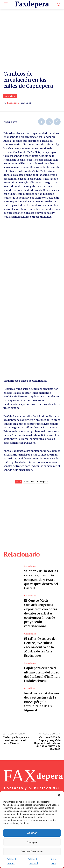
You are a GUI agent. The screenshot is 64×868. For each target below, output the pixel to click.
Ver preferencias (32, 852)
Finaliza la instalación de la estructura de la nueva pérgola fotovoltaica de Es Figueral (42, 684)
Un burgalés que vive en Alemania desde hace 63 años (16, 723)
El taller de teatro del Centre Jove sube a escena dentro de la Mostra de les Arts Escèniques (40, 630)
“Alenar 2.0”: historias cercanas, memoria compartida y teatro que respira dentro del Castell (41, 562)
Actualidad (10, 79)
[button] (59, 795)
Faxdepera (13, 86)
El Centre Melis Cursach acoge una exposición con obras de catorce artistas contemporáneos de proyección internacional (41, 596)
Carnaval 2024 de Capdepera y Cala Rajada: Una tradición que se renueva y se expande (47, 726)
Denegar (32, 842)
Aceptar (32, 833)
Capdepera (42, 464)
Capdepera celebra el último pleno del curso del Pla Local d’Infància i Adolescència (42, 657)
